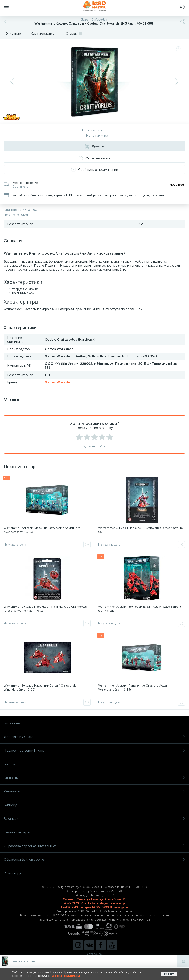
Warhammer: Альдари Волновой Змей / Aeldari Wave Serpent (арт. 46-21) (140, 609)
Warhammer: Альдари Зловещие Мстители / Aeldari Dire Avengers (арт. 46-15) (42, 530)
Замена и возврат (94, 832)
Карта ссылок (94, 954)
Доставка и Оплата (94, 737)
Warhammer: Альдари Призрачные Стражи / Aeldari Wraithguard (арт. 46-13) (133, 688)
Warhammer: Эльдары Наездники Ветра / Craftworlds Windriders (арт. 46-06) (40, 688)
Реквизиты (94, 791)
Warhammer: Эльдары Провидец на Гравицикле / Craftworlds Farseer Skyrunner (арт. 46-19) (45, 609)
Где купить (94, 723)
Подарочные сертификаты (94, 750)
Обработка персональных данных (94, 846)
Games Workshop (59, 382)
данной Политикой (65, 976)
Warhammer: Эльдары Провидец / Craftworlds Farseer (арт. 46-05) (141, 530)
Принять (169, 974)
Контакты (94, 778)
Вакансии (94, 819)
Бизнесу (94, 805)
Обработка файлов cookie (94, 859)
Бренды (94, 764)
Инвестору (94, 873)
